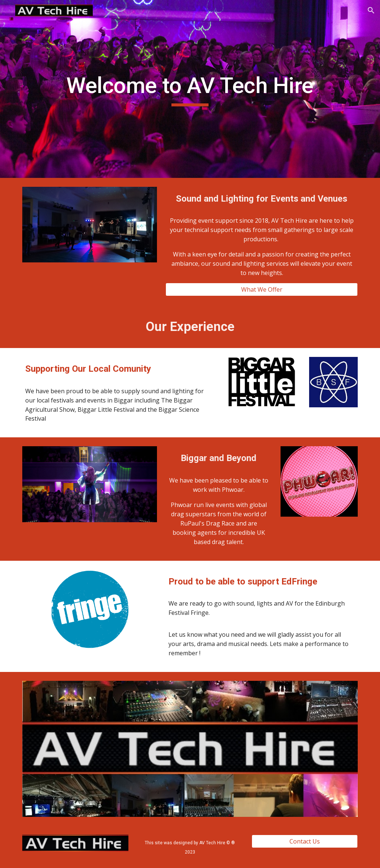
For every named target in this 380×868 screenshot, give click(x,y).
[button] (371, 10)
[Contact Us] (305, 841)
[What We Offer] (262, 289)
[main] (190, 89)
